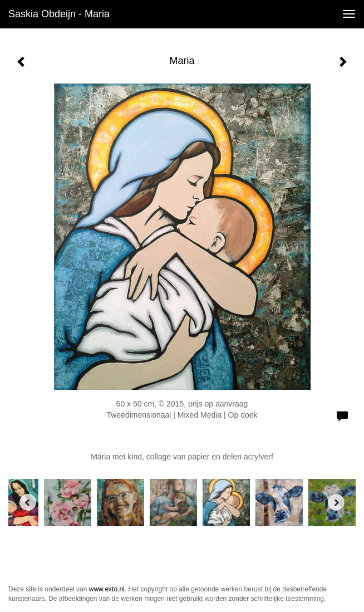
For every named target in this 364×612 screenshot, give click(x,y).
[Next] (336, 502)
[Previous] (28, 502)
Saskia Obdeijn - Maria (59, 14)
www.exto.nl (107, 589)
